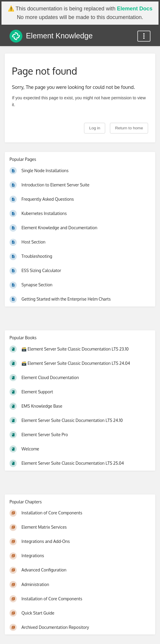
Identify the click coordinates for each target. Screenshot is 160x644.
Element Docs (135, 9)
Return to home (129, 128)
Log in (95, 128)
